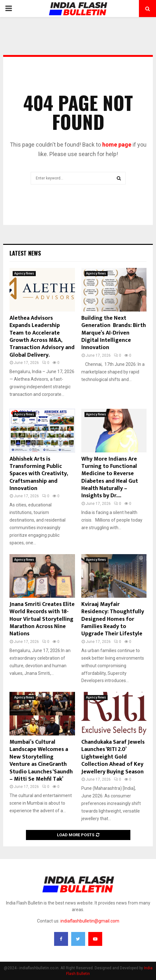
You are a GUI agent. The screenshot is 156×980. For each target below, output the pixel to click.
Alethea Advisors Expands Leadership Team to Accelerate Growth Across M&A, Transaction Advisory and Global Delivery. (42, 337)
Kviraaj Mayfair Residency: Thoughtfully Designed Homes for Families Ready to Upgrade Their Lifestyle (113, 619)
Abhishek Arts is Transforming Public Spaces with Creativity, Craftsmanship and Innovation (39, 474)
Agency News (24, 273)
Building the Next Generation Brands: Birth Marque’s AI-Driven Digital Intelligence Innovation (114, 333)
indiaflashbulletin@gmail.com (90, 921)
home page (117, 145)
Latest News (25, 253)
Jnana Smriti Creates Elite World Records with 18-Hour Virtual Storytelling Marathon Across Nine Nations (42, 619)
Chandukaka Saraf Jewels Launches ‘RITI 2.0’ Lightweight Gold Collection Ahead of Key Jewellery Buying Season (113, 757)
